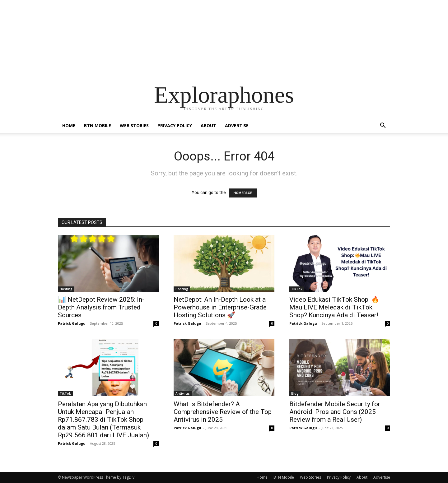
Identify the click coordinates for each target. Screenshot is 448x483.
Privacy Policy (175, 125)
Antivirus (183, 393)
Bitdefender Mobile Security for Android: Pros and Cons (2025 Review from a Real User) (335, 412)
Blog (295, 393)
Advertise (237, 125)
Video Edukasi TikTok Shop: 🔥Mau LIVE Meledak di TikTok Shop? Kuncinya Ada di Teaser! (334, 307)
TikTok (297, 289)
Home (69, 125)
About (208, 125)
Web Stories (134, 125)
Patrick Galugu (72, 323)
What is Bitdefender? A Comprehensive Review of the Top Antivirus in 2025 (223, 412)
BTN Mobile (98, 125)
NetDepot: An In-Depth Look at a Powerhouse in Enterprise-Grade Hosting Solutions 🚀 (220, 307)
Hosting (66, 289)
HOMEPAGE (243, 193)
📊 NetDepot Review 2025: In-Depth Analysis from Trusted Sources (101, 307)
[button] (383, 126)
